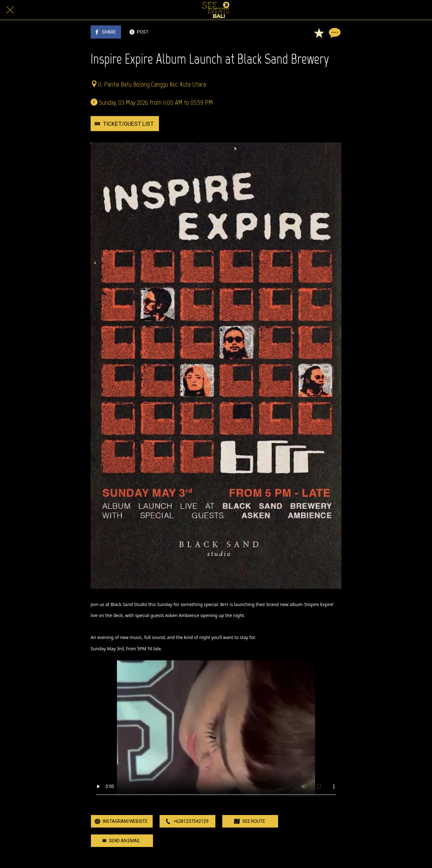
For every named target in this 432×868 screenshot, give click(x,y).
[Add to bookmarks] (319, 33)
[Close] (10, 10)
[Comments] (334, 33)
